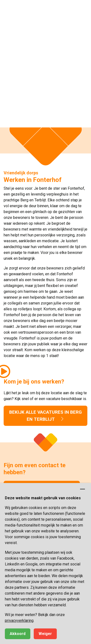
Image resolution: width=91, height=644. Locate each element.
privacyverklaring (19, 621)
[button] (83, 9)
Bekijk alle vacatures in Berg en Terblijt (45, 416)
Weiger (45, 634)
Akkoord (18, 634)
